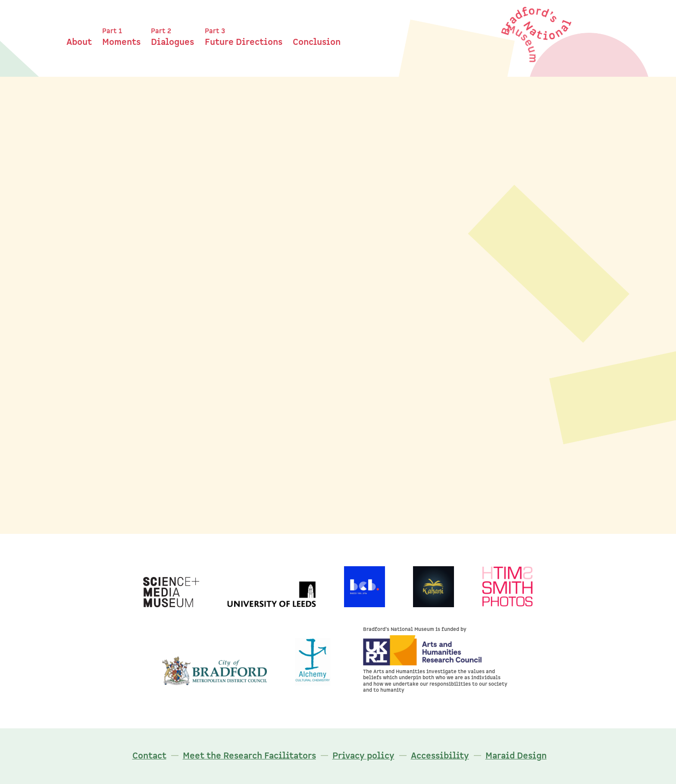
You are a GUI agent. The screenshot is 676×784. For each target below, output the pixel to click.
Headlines (566, 149)
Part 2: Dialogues (562, 134)
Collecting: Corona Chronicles (547, 260)
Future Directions (244, 37)
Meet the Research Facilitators (249, 756)
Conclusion (317, 42)
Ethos (575, 165)
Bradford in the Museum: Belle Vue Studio (535, 285)
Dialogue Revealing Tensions (545, 201)
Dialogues (172, 37)
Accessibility (440, 756)
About (79, 42)
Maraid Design (516, 756)
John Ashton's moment (228, 434)
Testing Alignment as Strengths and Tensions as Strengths (537, 230)
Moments (121, 37)
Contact (149, 756)
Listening (566, 181)
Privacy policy (363, 756)
